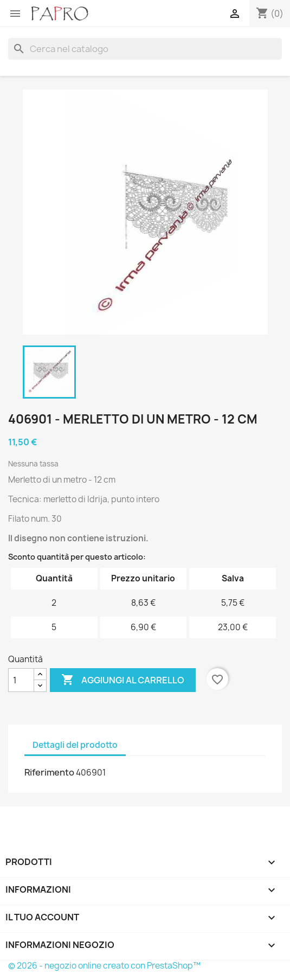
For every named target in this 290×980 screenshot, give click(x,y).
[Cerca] (145, 49)
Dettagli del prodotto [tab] (75, 745)
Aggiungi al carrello (123, 680)
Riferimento (49, 772)
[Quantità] (21, 680)
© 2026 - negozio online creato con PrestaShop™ (104, 966)
